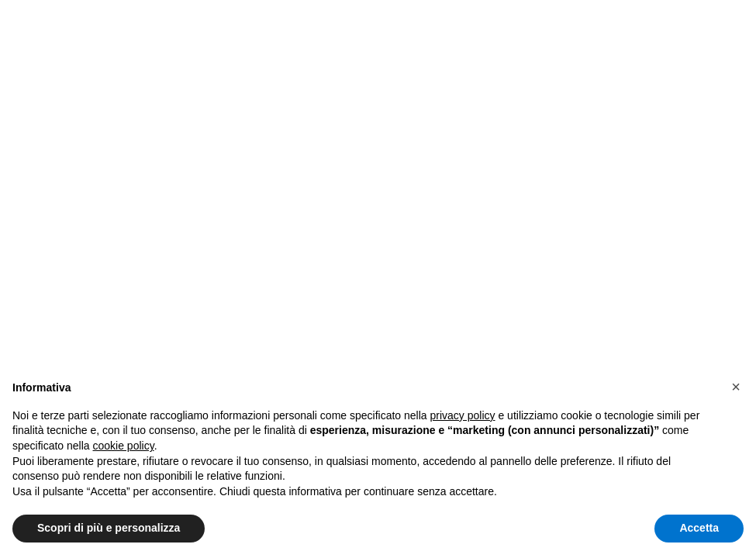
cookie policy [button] (124, 446)
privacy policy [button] (463, 415)
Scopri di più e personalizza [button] (109, 528)
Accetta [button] (699, 528)
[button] (736, 387)
